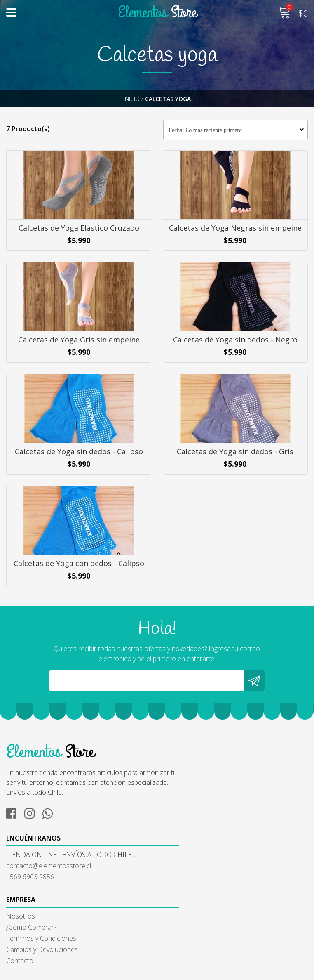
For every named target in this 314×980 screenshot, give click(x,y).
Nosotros (21, 897)
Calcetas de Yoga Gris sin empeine (78, 354)
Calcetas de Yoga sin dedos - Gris (235, 476)
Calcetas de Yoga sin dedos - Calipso (78, 476)
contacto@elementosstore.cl (206, 815)
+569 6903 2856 (187, 826)
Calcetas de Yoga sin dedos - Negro (236, 354)
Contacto (20, 942)
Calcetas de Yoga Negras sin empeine (236, 231)
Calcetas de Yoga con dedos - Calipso (78, 599)
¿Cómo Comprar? (31, 909)
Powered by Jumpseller (235, 972)
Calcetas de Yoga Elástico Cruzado (78, 231)
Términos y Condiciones (41, 920)
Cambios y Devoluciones (42, 931)
